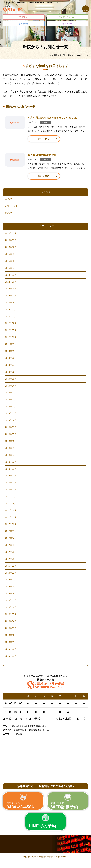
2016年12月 (11, 566)
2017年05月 (11, 531)
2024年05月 (11, 289)
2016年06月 (11, 607)
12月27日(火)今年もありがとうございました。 (53, 118)
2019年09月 (11, 351)
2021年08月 (11, 344)
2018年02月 (11, 469)
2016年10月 (11, 580)
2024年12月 (11, 275)
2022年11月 (11, 317)
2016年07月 (11, 600)
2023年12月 (11, 296)
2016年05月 (11, 614)
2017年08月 (11, 510)
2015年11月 (11, 656)
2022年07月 (11, 330)
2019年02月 (11, 400)
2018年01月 (11, 476)
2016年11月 (11, 573)
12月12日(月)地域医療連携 (42, 155)
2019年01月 (11, 407)
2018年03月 (11, 462)
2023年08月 (11, 303)
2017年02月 (11, 552)
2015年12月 (11, 649)
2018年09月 (11, 420)
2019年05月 (11, 379)
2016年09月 (11, 587)
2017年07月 (11, 517)
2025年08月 (11, 254)
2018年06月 (11, 441)
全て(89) (9, 199)
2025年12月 (11, 247)
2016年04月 (11, 621)
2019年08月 (11, 358)
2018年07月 (11, 434)
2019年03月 (11, 393)
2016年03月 (11, 628)
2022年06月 (11, 337)
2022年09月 (11, 323)
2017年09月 (11, 504)
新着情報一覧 (60, 55)
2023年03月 (11, 310)
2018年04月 (11, 455)
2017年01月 (11, 559)
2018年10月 (11, 413)
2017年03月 (11, 545)
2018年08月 (11, 427)
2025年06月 (11, 261)
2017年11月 (11, 490)
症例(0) (8, 213)
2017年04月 (11, 538)
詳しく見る (44, 139)
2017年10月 (11, 497)
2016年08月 (11, 594)
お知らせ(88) (11, 206)
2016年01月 (11, 642)
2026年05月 (11, 233)
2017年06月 (11, 524)
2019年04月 (11, 386)
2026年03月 (11, 240)
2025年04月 (11, 268)
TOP (50, 55)
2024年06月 (11, 282)
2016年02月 (11, 635)
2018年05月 (11, 448)
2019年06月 (11, 372)
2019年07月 (11, 365)
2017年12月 (11, 483)
